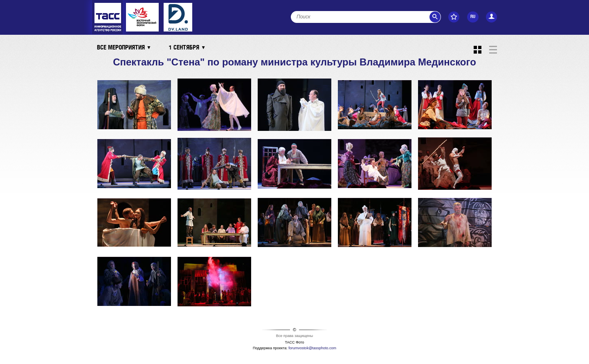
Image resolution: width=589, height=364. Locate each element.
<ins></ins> (178, 17)
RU (473, 17)
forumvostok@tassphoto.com (312, 348)
